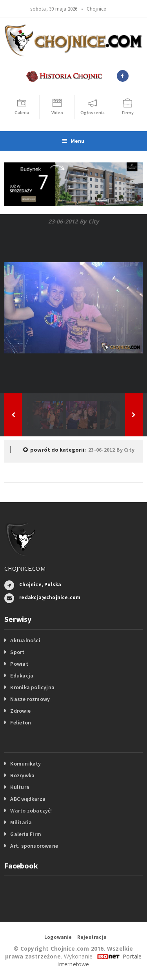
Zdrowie (20, 711)
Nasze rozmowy (30, 699)
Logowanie (58, 937)
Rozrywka (22, 775)
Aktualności (25, 640)
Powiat (19, 664)
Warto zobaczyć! (31, 811)
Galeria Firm (26, 834)
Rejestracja (92, 937)
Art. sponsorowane (34, 846)
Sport (17, 652)
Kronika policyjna (32, 687)
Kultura (20, 787)
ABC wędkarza (28, 799)
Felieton (21, 722)
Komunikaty (25, 764)
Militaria (21, 822)
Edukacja (22, 676)
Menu (73, 141)
